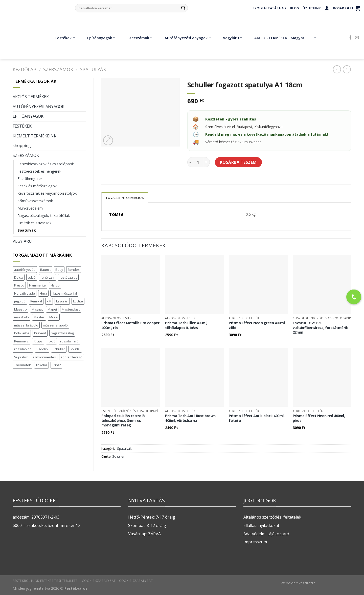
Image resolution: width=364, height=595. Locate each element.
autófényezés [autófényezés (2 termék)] (25, 270)
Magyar (303, 38)
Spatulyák (93, 69)
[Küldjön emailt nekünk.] (357, 38)
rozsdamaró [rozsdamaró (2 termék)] (69, 341)
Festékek (61, 38)
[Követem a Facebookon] (350, 38)
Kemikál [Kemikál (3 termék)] (36, 301)
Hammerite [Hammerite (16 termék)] (37, 285)
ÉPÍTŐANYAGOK (28, 116)
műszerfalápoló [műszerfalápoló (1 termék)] (26, 325)
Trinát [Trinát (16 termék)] (56, 365)
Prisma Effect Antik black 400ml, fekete (257, 418)
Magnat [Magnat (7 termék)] (37, 309)
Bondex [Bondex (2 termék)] (74, 270)
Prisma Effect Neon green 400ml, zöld (257, 325)
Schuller (118, 456)
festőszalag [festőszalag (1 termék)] (68, 277)
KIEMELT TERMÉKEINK (35, 136)
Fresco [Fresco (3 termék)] (19, 285)
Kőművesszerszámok (35, 201)
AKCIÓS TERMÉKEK (267, 38)
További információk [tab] (125, 198)
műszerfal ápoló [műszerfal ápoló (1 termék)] (55, 325)
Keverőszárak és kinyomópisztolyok (47, 193)
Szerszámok (136, 38)
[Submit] (183, 8)
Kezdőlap (25, 69)
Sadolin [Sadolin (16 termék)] (42, 349)
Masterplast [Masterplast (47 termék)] (71, 309)
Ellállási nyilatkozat (261, 525)
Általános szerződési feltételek (272, 517)
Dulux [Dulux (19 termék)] (19, 277)
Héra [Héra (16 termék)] (43, 293)
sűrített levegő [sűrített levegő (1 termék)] (72, 357)
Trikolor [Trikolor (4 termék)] (41, 365)
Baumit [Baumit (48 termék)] (45, 270)
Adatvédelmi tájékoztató (266, 534)
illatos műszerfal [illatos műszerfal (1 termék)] (64, 293)
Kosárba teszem (238, 162)
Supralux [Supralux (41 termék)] (21, 357)
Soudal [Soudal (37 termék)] (75, 349)
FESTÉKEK (22, 126)
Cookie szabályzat (99, 581)
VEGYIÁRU (22, 241)
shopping (22, 146)
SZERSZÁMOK (58, 69)
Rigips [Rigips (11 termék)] (38, 341)
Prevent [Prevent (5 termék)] (40, 333)
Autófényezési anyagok (184, 38)
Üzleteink (312, 8)
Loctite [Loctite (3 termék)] (78, 301)
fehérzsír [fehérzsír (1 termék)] (48, 277)
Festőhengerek (30, 179)
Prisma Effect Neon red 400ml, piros (319, 418)
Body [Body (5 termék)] (59, 270)
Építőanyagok (98, 38)
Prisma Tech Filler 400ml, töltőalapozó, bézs (186, 325)
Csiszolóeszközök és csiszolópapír (46, 164)
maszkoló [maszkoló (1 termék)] (21, 317)
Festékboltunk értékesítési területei (46, 581)
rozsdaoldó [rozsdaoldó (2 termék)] (23, 349)
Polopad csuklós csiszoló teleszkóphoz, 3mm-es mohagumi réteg (123, 420)
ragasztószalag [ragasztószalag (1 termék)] (62, 333)
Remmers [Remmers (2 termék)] (21, 341)
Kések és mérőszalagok (37, 186)
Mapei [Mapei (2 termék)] (52, 309)
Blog (294, 8)
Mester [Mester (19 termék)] (39, 317)
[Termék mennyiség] (198, 162)
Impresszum (255, 542)
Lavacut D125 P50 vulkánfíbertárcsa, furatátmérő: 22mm (320, 328)
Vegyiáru (229, 38)
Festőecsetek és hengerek (39, 171)
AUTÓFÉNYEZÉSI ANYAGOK (39, 107)
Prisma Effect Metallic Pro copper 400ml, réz (130, 325)
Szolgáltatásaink (269, 8)
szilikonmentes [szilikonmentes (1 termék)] (44, 357)
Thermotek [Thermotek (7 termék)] (22, 365)
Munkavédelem (30, 208)
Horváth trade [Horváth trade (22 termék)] (25, 293)
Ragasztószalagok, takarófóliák (44, 216)
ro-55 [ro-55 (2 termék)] (51, 341)
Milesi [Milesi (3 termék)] (54, 317)
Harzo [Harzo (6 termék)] (55, 285)
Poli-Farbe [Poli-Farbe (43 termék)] (22, 333)
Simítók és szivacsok (34, 223)
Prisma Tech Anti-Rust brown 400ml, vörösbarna (190, 418)
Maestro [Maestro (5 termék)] (20, 309)
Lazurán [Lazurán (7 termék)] (62, 301)
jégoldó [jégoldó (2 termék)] (20, 301)
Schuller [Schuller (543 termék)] (59, 349)
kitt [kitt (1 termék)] (49, 301)
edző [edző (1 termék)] (32, 277)
